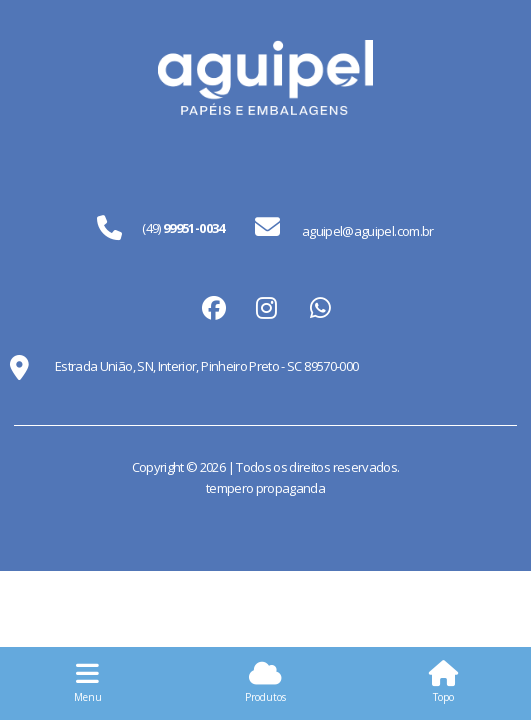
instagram (266, 307)
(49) (183, 228)
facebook (212, 307)
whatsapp (320, 307)
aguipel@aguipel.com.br (344, 227)
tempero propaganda (265, 488)
